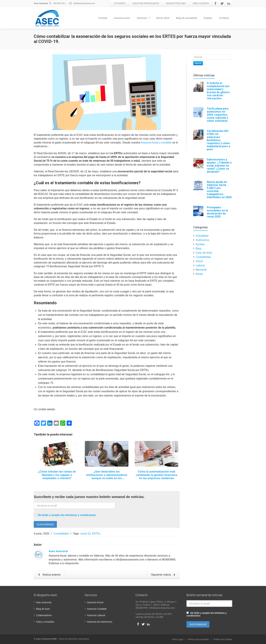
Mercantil (201, 270)
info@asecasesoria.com (82, 3)
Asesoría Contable (97, 609)
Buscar (198, 63)
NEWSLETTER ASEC (176, 3)
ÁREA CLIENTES (201, 3)
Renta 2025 (163, 18)
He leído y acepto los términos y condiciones (67, 515)
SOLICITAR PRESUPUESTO (146, 3)
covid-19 (85, 534)
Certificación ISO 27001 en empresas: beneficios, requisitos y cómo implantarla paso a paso (218, 140)
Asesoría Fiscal (95, 602)
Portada (103, 18)
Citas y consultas (45, 622)
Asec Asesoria (58, 551)
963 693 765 (57, 3)
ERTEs (96, 534)
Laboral (200, 265)
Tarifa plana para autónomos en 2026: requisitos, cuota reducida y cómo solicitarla (218, 115)
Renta (199, 274)
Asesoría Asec (122, 18)
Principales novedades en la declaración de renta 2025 (217, 212)
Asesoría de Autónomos (100, 622)
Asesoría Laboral (96, 615)
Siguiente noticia (164, 575)
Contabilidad (61, 534)
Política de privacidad (198, 639)
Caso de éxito (204, 253)
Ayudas (200, 244)
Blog (198, 248)
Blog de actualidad (187, 18)
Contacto (224, 18)
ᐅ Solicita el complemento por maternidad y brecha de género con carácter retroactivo (218, 91)
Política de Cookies (223, 639)
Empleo (208, 18)
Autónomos (202, 240)
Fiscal (199, 261)
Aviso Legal (178, 639)
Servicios (144, 18)
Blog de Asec (43, 609)
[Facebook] (215, 3)
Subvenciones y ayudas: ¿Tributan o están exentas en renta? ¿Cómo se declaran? (219, 166)
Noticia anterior (49, 575)
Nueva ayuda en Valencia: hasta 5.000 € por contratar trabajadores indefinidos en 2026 (219, 190)
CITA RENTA (120, 3)
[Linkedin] (229, 3)
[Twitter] (222, 3)
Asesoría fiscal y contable (156, 143)
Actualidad (202, 236)
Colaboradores (44, 615)
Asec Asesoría (44, 602)
